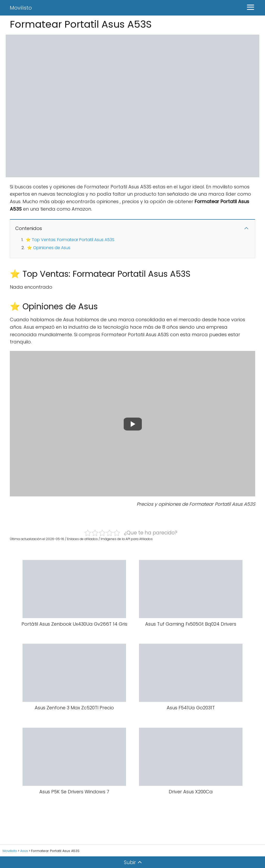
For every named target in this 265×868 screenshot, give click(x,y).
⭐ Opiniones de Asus (49, 248)
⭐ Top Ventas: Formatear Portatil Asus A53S (70, 240)
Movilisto (21, 8)
